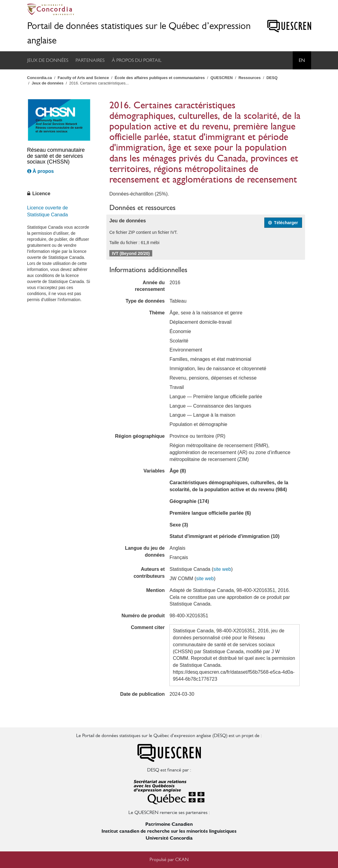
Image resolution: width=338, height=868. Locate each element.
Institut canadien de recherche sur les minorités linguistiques (169, 831)
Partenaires (90, 60)
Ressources (249, 78)
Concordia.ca (40, 78)
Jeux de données (48, 60)
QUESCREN (222, 78)
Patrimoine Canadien (169, 824)
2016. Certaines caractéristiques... (99, 83)
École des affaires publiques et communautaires (160, 78)
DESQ (272, 78)
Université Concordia (169, 838)
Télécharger (283, 223)
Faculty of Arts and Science (83, 78)
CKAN (182, 859)
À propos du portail (137, 60)
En (302, 60)
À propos (41, 171)
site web (222, 569)
